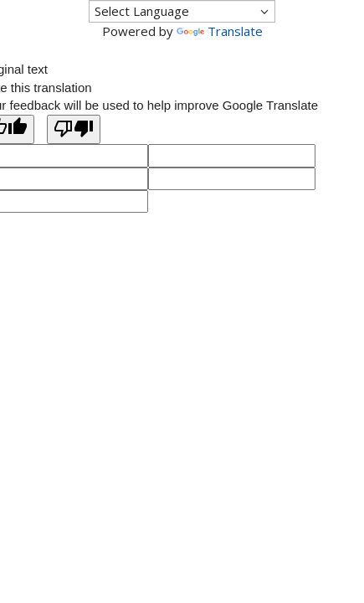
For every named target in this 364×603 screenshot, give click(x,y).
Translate (220, 31)
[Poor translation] (74, 129)
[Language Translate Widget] (182, 11)
